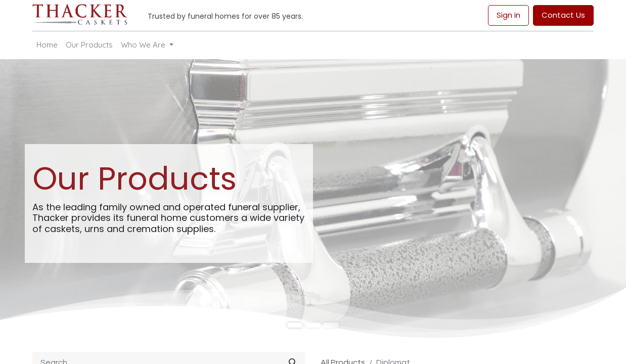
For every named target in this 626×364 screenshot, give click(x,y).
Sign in (508, 15)
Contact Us (563, 15)
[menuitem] (47, 45)
